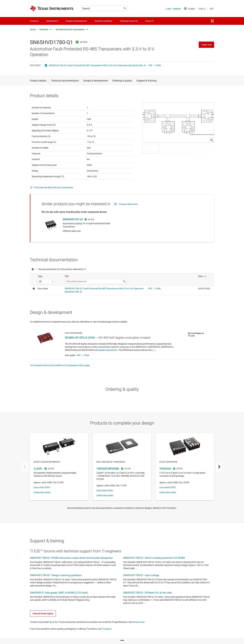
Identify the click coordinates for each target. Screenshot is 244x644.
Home (33, 29)
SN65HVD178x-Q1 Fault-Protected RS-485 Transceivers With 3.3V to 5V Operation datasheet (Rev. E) (97, 65)
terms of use (138, 637)
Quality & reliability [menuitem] (103, 21)
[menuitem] (212, 21)
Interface (44, 29)
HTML (158, 65)
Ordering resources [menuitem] (129, 21)
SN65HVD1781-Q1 (73, 227)
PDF (150, 65)
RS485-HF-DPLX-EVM (80, 353)
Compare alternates (128, 212)
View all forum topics (43, 629)
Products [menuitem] (34, 21)
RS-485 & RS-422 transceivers (70, 29)
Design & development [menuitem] (76, 21)
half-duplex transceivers (106, 365)
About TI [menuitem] (150, 21)
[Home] (52, 9)
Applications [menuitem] (52, 21)
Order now (206, 45)
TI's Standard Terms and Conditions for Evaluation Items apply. (60, 381)
